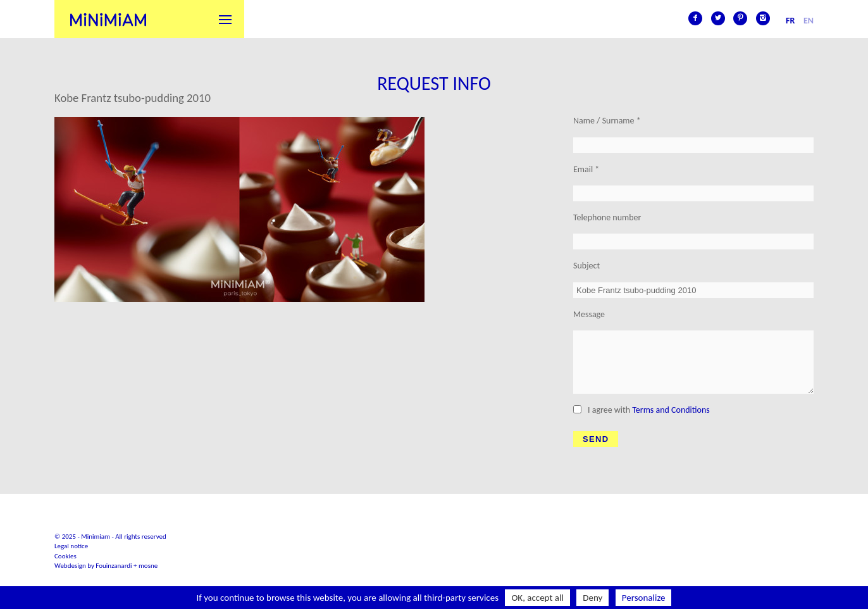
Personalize (644, 598)
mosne (148, 566)
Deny (592, 598)
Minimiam (108, 19)
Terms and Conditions (671, 410)
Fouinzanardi (114, 566)
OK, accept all (537, 598)
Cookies (65, 556)
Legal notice (71, 546)
